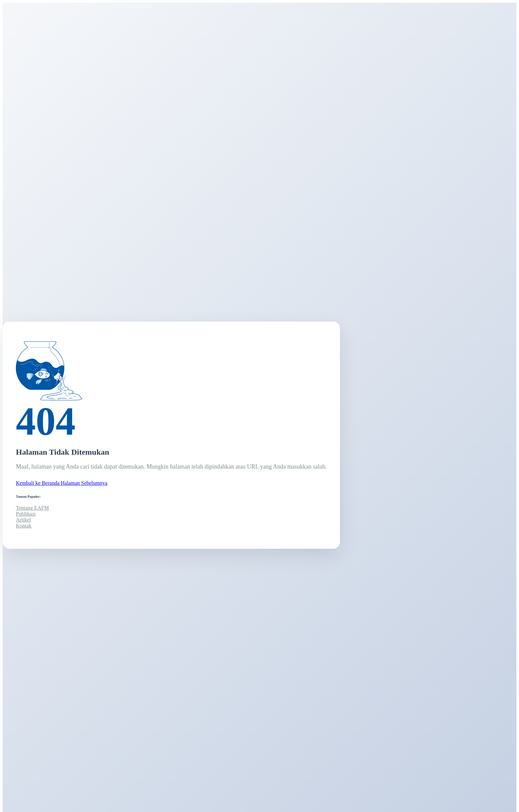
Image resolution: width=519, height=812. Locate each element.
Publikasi (26, 514)
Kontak (24, 526)
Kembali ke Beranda (38, 483)
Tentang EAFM (32, 508)
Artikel (23, 520)
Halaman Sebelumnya (84, 483)
